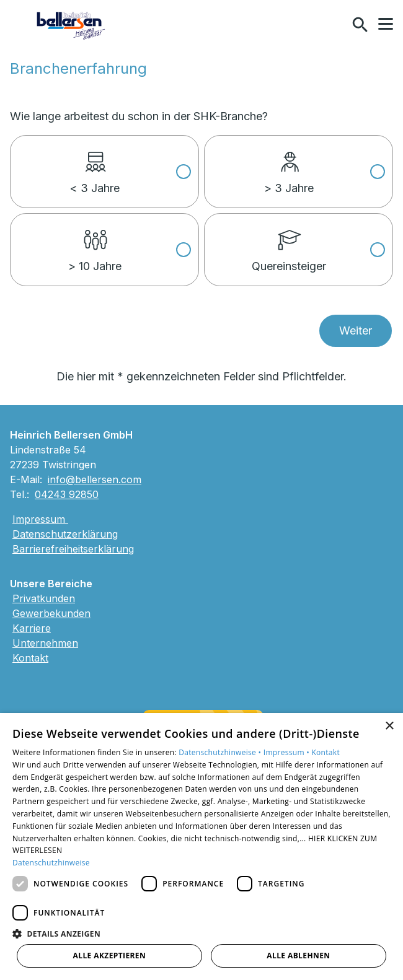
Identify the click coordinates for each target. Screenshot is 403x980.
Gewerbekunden (51, 613)
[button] (386, 24)
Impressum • (288, 752)
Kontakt (30, 658)
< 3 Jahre (95, 165)
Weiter (356, 330)
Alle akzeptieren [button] (110, 956)
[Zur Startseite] (72, 25)
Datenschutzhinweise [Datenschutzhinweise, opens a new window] (51, 863)
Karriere (32, 628)
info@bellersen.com (95, 479)
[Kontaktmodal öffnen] (334, 25)
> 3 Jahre (289, 165)
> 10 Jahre (95, 243)
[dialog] (201, 847)
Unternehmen (45, 643)
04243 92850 (67, 494)
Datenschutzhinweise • (221, 752)
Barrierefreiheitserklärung (73, 549)
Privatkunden (44, 598)
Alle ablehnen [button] (298, 956)
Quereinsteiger (289, 243)
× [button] (389, 726)
